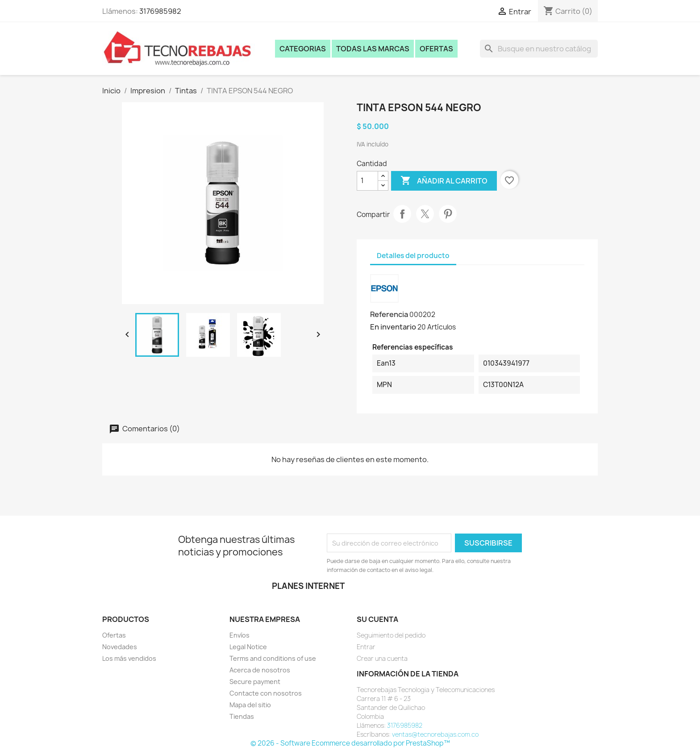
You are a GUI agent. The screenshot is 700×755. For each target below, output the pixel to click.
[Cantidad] (367, 181)
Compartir (402, 214)
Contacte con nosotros (266, 693)
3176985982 (160, 11)
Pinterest (448, 214)
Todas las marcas (373, 49)
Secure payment (255, 682)
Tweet (425, 214)
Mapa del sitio (250, 705)
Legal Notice (248, 647)
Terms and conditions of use (273, 658)
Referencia (389, 314)
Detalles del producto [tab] (413, 256)
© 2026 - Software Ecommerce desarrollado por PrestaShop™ (350, 743)
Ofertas (436, 49)
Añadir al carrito (444, 181)
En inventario (393, 327)
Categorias (303, 49)
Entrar (366, 647)
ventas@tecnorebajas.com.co (435, 734)
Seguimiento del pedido (391, 635)
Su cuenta (377, 619)
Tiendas (242, 716)
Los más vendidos (129, 658)
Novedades (120, 647)
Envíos (240, 635)
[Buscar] (539, 49)
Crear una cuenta (382, 658)
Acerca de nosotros (260, 670)
